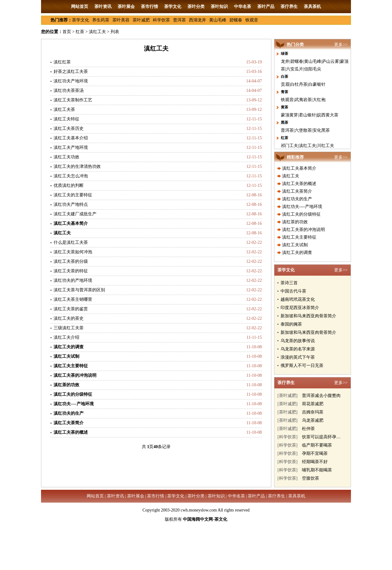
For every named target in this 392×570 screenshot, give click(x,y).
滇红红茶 (62, 62)
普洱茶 (179, 20)
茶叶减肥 (141, 20)
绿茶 (285, 54)
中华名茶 (243, 7)
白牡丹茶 (299, 84)
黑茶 (285, 123)
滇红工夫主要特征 (299, 237)
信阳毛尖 (313, 69)
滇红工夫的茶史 (69, 318)
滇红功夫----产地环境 (302, 207)
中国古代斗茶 (293, 291)
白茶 (285, 77)
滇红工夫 (97, 32)
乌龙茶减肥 (313, 420)
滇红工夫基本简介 (299, 168)
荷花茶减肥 (313, 404)
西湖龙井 (198, 20)
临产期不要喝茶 (317, 445)
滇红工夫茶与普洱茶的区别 (79, 290)
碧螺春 (236, 20)
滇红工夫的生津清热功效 (77, 166)
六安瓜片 (295, 69)
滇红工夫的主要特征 (73, 195)
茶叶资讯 (103, 7)
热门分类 (295, 45)
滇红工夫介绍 (66, 337)
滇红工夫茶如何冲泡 (73, 252)
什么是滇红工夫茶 (71, 242)
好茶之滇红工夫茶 (71, 72)
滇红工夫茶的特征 (71, 271)
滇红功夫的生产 (297, 199)
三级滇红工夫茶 (69, 328)
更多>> (341, 45)
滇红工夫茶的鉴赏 (71, 309)
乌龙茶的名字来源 (298, 349)
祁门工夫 (289, 146)
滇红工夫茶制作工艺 (73, 100)
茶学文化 (173, 7)
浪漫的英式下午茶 (298, 357)
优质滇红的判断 (69, 185)
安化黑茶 (321, 130)
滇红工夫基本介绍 (71, 138)
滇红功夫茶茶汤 (69, 91)
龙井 (285, 61)
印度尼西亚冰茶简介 (300, 308)
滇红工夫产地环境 (71, 147)
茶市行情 (149, 7)
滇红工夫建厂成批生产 (75, 214)
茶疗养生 (289, 7)
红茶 (80, 32)
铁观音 (252, 20)
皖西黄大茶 (328, 115)
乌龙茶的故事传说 (298, 341)
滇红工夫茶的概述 (299, 184)
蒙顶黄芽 (289, 115)
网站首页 (80, 7)
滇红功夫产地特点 (71, 204)
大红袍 (319, 100)
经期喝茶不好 (315, 462)
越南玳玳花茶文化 (298, 299)
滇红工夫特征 (66, 119)
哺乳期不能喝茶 (317, 470)
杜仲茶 (308, 429)
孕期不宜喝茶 (315, 453)
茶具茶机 (312, 7)
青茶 (285, 92)
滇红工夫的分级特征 (301, 214)
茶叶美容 (121, 20)
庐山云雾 (330, 61)
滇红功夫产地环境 (71, 81)
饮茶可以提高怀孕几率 (323, 437)
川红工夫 (326, 146)
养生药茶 (101, 20)
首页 (67, 32)
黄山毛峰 (218, 20)
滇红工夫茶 (64, 109)
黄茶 (285, 107)
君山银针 (307, 115)
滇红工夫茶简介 (297, 191)
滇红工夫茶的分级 (71, 261)
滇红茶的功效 (295, 222)
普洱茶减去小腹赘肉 (321, 396)
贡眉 (285, 84)
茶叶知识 (219, 7)
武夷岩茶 (303, 100)
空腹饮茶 (311, 478)
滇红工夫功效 (66, 157)
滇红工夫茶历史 (69, 128)
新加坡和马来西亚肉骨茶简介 (308, 316)
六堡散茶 (303, 130)
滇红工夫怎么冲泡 (71, 176)
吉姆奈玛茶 (313, 412)
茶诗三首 (289, 283)
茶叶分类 (196, 7)
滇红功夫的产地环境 (73, 280)
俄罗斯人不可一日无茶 (302, 366)
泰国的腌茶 (291, 324)
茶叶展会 (126, 7)
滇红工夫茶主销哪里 (73, 299)
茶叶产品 (266, 7)
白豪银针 (317, 84)
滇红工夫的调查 (297, 253)
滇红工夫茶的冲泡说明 (303, 230)
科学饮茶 (161, 20)
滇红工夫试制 (295, 245)
